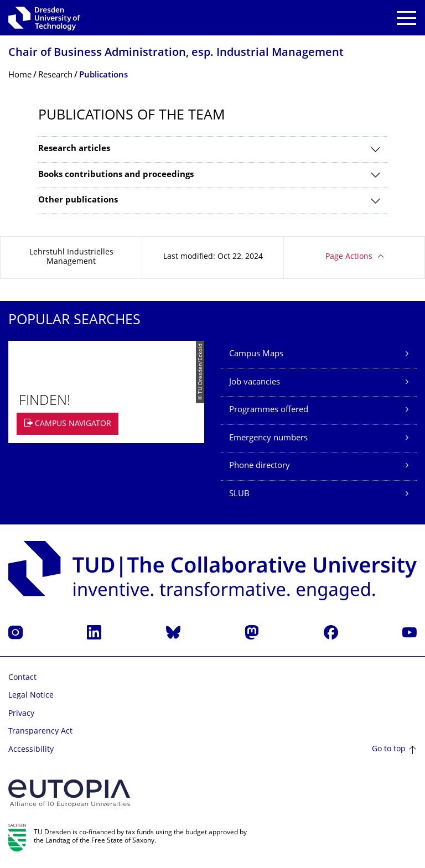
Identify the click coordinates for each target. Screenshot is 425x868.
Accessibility (31, 750)
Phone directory (260, 466)
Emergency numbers (268, 438)
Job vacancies (255, 383)
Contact (22, 678)
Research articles (74, 149)
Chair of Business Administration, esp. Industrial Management (176, 53)
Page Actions (349, 257)
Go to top (389, 749)
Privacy (21, 714)
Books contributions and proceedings (116, 175)
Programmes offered (269, 410)
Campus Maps (256, 354)
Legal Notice (31, 696)
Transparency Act (40, 732)
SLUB (239, 494)
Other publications (78, 201)
